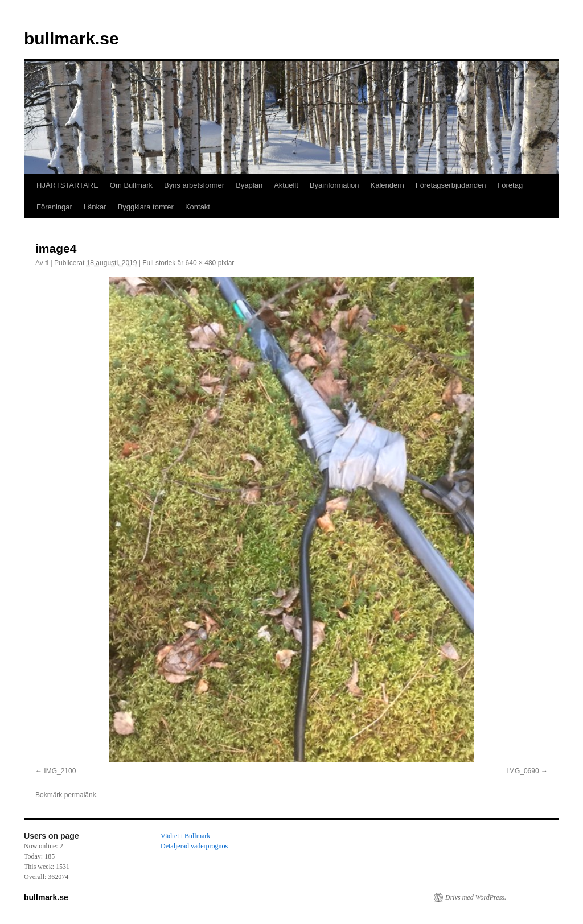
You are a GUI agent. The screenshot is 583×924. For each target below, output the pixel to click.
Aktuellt (286, 185)
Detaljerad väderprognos (194, 846)
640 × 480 (201, 263)
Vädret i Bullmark (185, 836)
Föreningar (54, 207)
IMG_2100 (60, 771)
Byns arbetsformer (194, 185)
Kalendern (387, 185)
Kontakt (198, 207)
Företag (510, 185)
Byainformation (334, 185)
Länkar (95, 207)
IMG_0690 (523, 771)
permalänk (80, 795)
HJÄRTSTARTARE (67, 185)
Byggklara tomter (146, 207)
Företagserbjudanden (451, 185)
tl (47, 263)
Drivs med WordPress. (476, 897)
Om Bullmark (131, 185)
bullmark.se (71, 38)
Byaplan (249, 185)
